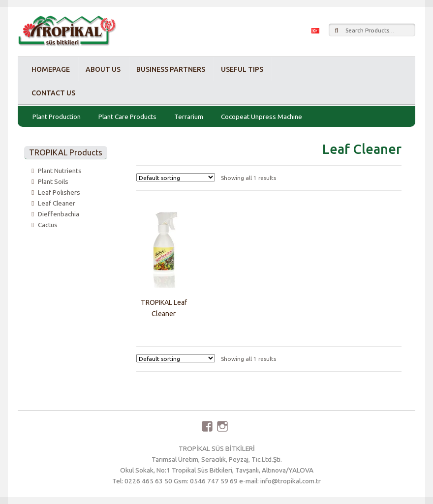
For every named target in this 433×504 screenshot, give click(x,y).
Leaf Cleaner (57, 203)
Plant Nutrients (60, 171)
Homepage (51, 69)
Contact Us (53, 93)
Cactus (48, 225)
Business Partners (171, 69)
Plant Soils (53, 181)
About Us (103, 69)
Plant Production (57, 117)
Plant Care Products (127, 117)
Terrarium (189, 117)
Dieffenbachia (59, 214)
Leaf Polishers (59, 192)
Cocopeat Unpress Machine (262, 117)
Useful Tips (242, 69)
